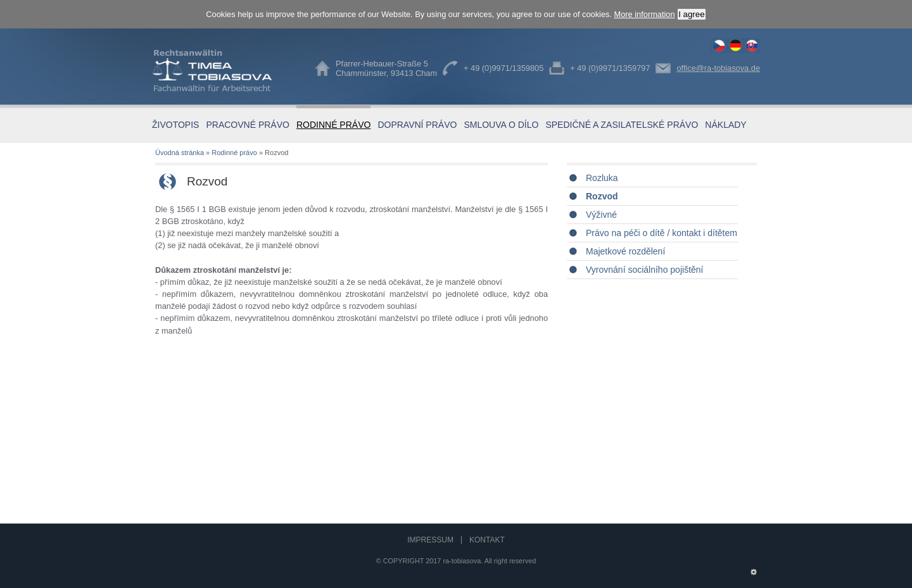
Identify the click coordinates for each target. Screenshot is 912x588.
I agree (692, 14)
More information (645, 14)
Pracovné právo (247, 125)
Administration (753, 569)
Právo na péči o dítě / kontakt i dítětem (662, 233)
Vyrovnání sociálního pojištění (644, 270)
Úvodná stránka (180, 153)
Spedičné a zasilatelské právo (622, 125)
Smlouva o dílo (501, 125)
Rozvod (719, 46)
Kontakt (487, 540)
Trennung (735, 46)
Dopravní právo (417, 125)
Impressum (430, 540)
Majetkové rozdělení (625, 251)
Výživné (601, 215)
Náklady (725, 125)
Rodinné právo (333, 125)
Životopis (175, 125)
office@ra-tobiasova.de (718, 68)
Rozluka (602, 178)
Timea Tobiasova (222, 71)
